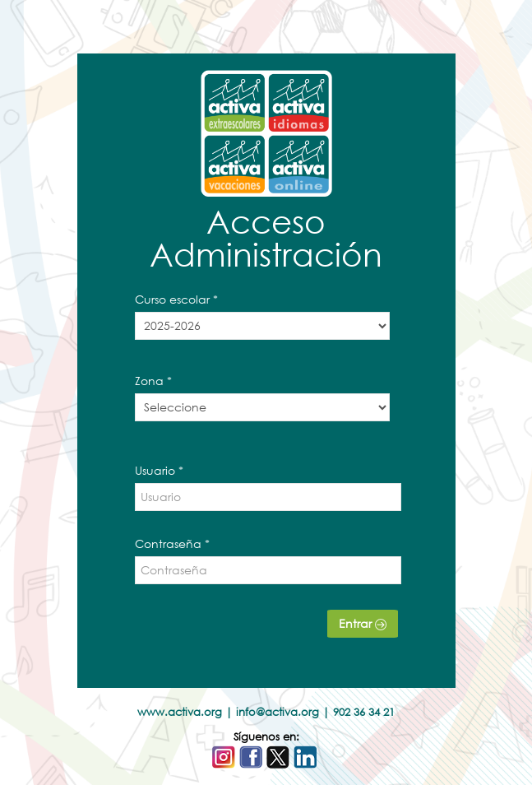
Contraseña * (172, 543)
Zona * (153, 381)
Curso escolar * (176, 299)
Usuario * (159, 470)
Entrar (363, 623)
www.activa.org (180, 712)
